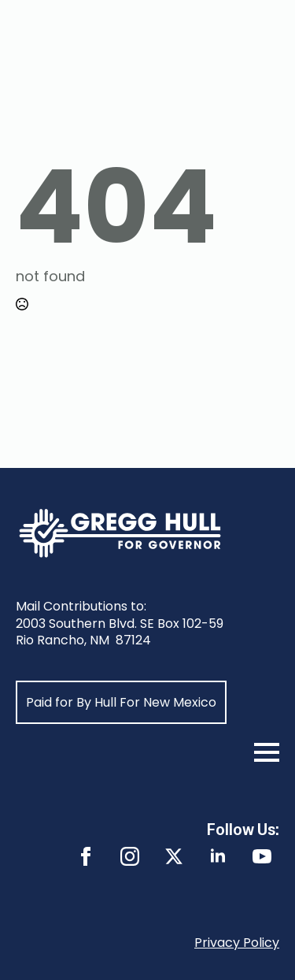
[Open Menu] (267, 752)
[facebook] (86, 856)
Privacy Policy (237, 943)
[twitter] (174, 856)
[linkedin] (218, 856)
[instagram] (130, 856)
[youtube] (262, 856)
